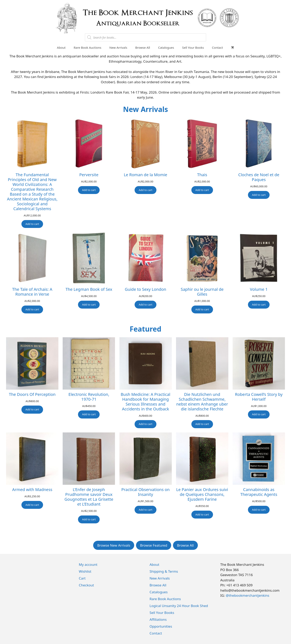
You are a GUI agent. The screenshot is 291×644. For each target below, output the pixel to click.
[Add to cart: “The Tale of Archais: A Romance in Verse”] (32, 310)
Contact (217, 47)
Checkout (86, 585)
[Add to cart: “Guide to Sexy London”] (145, 305)
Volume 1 (259, 289)
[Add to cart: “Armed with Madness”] (32, 505)
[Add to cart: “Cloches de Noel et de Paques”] (259, 195)
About (61, 47)
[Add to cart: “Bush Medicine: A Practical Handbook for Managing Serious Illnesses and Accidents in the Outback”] (145, 424)
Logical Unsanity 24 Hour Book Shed (179, 606)
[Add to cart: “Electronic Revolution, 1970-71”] (89, 414)
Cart (82, 578)
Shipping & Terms (164, 571)
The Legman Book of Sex (89, 289)
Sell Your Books (193, 47)
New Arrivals (118, 47)
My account (88, 564)
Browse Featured (154, 545)
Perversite (89, 175)
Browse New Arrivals (114, 545)
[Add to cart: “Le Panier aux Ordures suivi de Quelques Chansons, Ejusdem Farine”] (202, 515)
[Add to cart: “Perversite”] (89, 190)
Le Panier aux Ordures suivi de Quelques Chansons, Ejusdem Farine (202, 494)
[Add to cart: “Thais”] (202, 190)
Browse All (143, 47)
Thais (202, 175)
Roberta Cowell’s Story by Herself (259, 397)
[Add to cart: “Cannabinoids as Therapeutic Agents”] (259, 510)
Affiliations (158, 619)
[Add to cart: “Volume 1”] (259, 305)
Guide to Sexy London (146, 289)
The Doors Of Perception (32, 394)
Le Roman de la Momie (146, 175)
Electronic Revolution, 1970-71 (89, 397)
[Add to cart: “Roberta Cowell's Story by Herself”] (259, 414)
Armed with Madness (32, 490)
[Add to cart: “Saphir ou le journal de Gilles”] (202, 310)
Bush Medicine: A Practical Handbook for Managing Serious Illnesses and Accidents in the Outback (145, 402)
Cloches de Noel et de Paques (259, 177)
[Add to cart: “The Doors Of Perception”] (32, 410)
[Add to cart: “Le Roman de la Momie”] (145, 190)
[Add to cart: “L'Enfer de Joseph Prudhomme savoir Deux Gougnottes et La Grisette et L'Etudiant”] (89, 520)
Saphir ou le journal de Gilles (202, 292)
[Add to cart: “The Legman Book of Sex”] (89, 305)
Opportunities (161, 626)
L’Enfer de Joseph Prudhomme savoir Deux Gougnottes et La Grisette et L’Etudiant (89, 497)
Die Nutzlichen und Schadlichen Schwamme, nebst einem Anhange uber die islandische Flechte (202, 402)
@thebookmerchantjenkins (247, 595)
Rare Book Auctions (87, 47)
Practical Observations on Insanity (146, 492)
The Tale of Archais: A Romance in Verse (32, 292)
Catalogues (166, 47)
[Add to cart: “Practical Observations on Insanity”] (145, 510)
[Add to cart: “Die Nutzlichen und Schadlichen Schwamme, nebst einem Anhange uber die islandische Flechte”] (202, 424)
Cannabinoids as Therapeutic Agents (259, 492)
